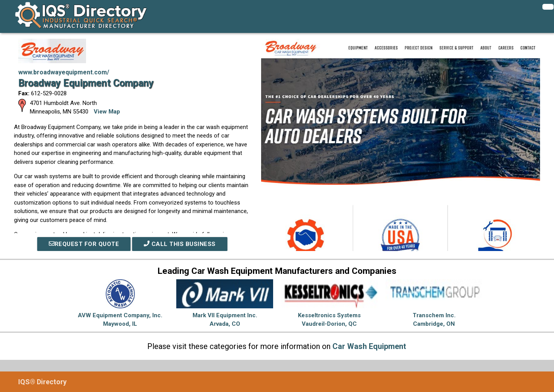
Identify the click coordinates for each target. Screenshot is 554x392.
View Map (107, 112)
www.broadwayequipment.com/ (64, 72)
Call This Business (180, 244)
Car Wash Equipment (369, 346)
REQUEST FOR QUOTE (84, 244)
